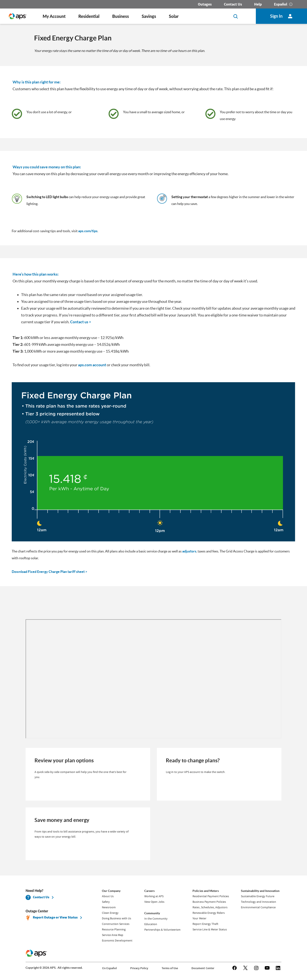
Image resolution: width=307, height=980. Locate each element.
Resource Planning (114, 929)
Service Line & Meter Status (210, 929)
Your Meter (199, 918)
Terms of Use (170, 968)
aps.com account (92, 365)
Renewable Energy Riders (209, 913)
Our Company (111, 891)
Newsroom (109, 907)
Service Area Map (113, 935)
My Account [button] (54, 16)
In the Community (156, 918)
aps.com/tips (88, 231)
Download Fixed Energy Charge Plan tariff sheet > (49, 572)
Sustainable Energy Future (258, 896)
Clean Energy (110, 913)
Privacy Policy (139, 968)
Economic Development (117, 940)
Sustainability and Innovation (260, 891)
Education (151, 924)
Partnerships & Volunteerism (162, 930)
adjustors (189, 551)
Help (258, 4)
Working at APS (154, 896)
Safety (106, 902)
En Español (110, 968)
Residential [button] (89, 16)
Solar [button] (174, 16)
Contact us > (81, 322)
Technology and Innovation (258, 902)
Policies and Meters (206, 891)
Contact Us (233, 4)
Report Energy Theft (205, 924)
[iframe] (153, 679)
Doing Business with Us (117, 918)
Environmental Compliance (258, 907)
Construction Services (116, 924)
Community (152, 913)
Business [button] (120, 16)
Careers (149, 891)
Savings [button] (149, 16)
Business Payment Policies (209, 902)
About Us (108, 896)
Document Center (203, 968)
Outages (205, 4)
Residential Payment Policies (211, 896)
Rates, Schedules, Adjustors (210, 907)
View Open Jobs (154, 902)
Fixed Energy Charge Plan (73, 38)
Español (281, 4)
